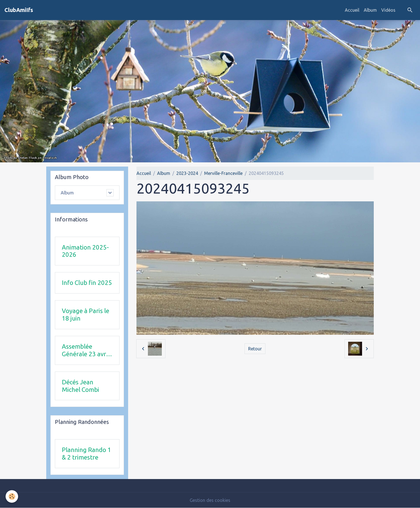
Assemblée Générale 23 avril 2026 (86, 350)
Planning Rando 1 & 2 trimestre (86, 453)
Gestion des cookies (210, 500)
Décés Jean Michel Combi (80, 386)
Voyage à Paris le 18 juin (86, 314)
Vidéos (388, 10)
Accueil (352, 10)
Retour (255, 349)
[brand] (19, 10)
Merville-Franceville (223, 173)
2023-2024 (187, 173)
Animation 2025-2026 (85, 251)
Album (370, 10)
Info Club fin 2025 (87, 283)
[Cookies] (12, 496)
